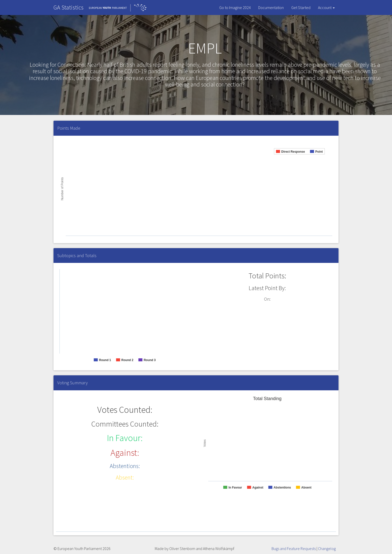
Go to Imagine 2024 (235, 7)
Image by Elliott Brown (189, 99)
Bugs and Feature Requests (294, 549)
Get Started (301, 7)
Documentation (271, 7)
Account (326, 7)
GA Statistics (68, 7)
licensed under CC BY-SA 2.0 (219, 99)
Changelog (327, 549)
